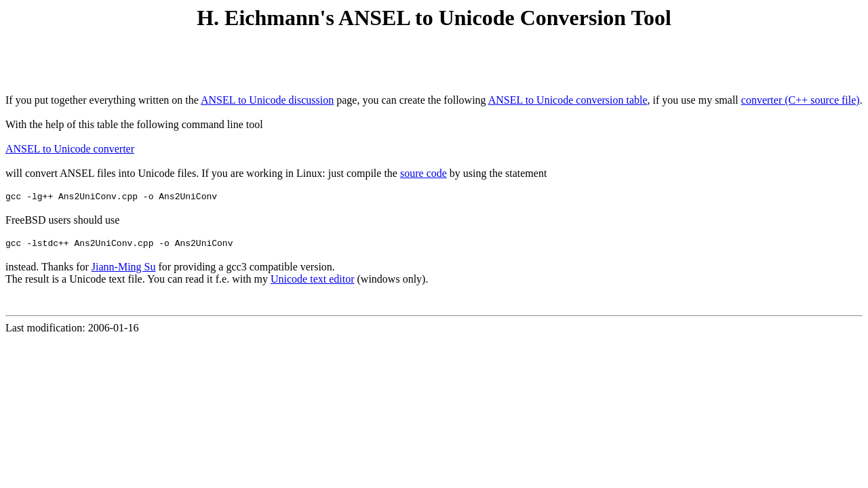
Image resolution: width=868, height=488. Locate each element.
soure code (423, 173)
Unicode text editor (313, 283)
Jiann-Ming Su (124, 271)
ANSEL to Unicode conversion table (568, 100)
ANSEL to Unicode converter (70, 149)
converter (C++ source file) (801, 100)
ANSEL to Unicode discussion (267, 100)
